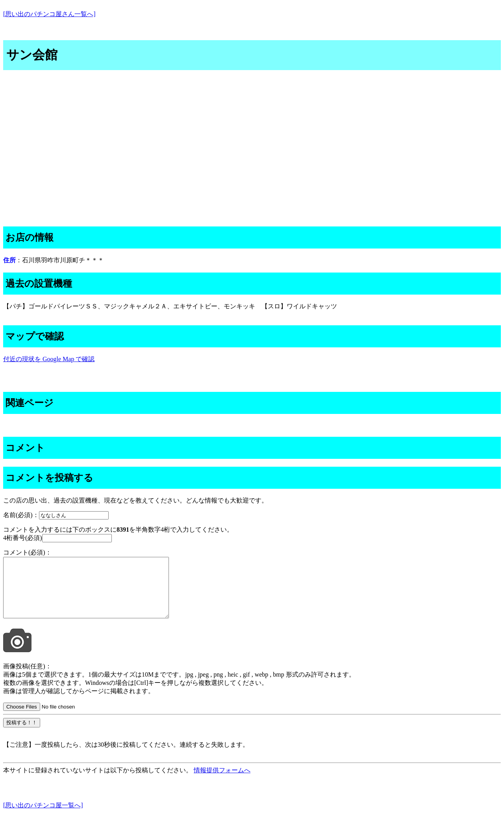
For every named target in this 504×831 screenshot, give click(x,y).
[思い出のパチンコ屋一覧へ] (43, 817)
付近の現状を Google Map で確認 (49, 359)
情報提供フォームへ (222, 782)
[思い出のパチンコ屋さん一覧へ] (49, 14)
